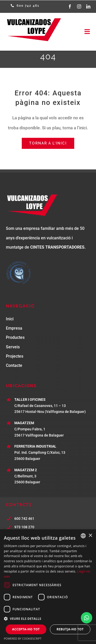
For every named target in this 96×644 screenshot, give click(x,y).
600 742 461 (24, 519)
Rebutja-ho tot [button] (70, 629)
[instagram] (79, 6)
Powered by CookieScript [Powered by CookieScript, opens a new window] (23, 638)
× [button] (90, 536)
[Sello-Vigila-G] (19, 262)
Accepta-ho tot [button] (26, 629)
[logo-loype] (33, 19)
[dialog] (48, 587)
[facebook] (70, 6)
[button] (48, 619)
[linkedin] (88, 6)
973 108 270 (24, 527)
